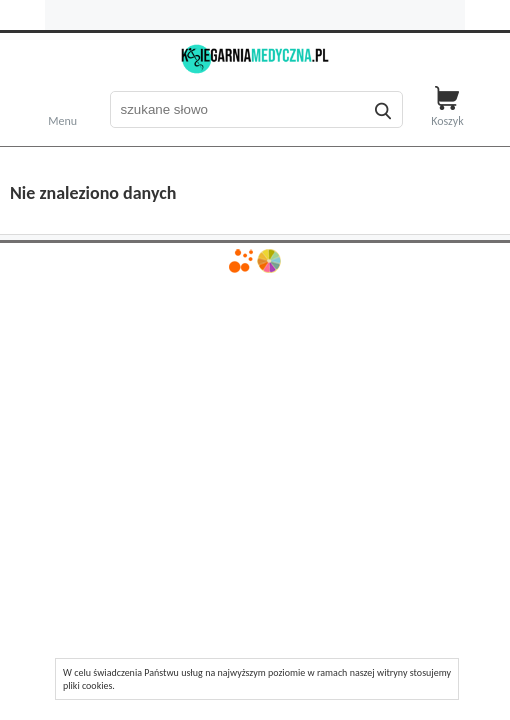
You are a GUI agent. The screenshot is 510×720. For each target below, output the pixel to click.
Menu (62, 119)
